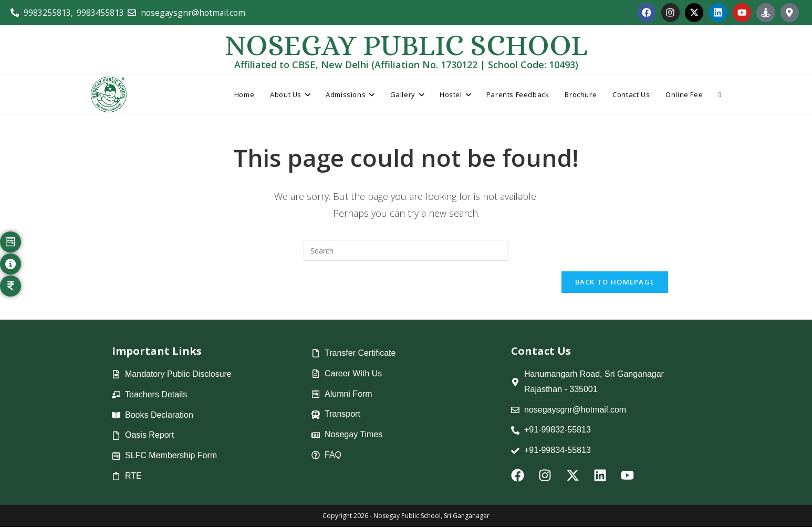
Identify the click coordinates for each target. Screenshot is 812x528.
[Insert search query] (406, 251)
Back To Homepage (615, 283)
